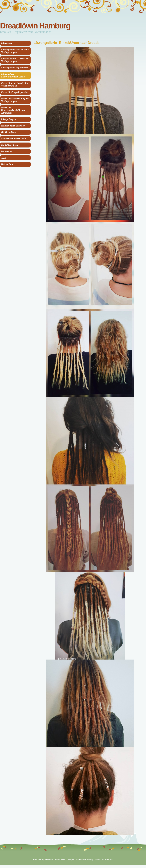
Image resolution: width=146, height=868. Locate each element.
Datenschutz (7, 164)
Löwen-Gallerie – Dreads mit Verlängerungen (15, 60)
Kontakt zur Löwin (10, 145)
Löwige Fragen (9, 119)
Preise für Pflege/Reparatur (15, 92)
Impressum (7, 151)
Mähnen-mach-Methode (13, 126)
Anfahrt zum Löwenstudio (14, 139)
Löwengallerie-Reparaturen (15, 68)
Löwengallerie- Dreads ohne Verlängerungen (15, 51)
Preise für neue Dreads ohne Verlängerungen (15, 84)
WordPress (109, 860)
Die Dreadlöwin (9, 132)
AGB (4, 158)
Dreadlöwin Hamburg (35, 26)
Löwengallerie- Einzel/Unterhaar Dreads (13, 75)
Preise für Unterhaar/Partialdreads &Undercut (13, 110)
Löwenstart (7, 43)
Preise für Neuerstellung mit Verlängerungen (15, 100)
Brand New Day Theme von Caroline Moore (49, 860)
